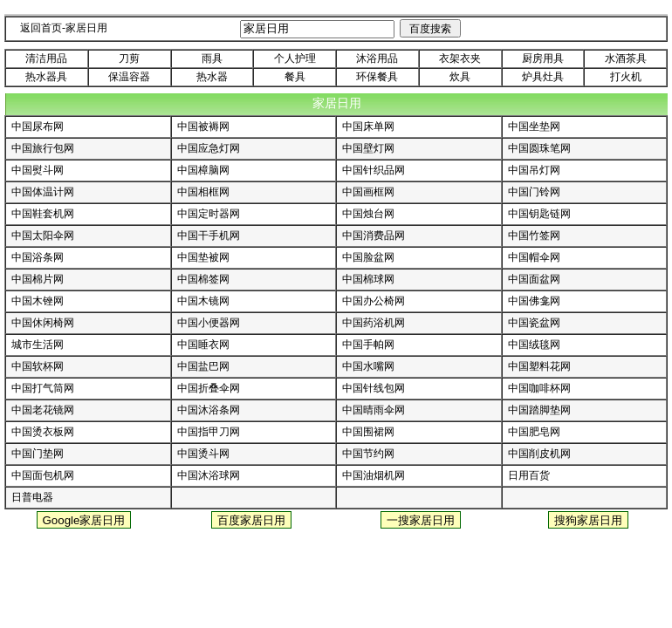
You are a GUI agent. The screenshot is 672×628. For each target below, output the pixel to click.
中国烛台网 (368, 214)
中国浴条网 (38, 257)
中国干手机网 (209, 235)
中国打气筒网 (43, 388)
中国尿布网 (38, 126)
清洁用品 (46, 58)
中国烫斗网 (203, 454)
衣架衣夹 (460, 58)
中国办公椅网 (374, 301)
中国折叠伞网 (209, 388)
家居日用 (86, 28)
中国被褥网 (203, 126)
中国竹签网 (534, 235)
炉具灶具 (543, 77)
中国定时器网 (209, 214)
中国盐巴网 (203, 366)
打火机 (626, 77)
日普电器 (32, 497)
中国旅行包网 (43, 148)
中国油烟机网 (374, 475)
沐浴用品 (377, 58)
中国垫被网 (203, 257)
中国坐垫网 (534, 126)
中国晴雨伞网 (374, 410)
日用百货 (529, 475)
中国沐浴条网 (209, 410)
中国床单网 (368, 126)
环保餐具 (377, 77)
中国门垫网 (38, 454)
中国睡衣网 (203, 345)
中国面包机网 (43, 475)
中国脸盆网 (368, 257)
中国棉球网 (368, 279)
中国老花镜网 (43, 410)
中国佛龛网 (534, 301)
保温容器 (129, 77)
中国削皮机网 (539, 454)
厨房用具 (543, 58)
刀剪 (129, 58)
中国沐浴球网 (209, 475)
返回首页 (41, 28)
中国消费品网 (374, 235)
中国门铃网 (534, 192)
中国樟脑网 (203, 170)
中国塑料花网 (539, 366)
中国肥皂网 (534, 432)
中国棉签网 (203, 279)
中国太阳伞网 (43, 235)
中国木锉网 (38, 301)
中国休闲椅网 (43, 323)
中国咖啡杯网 (539, 388)
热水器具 (46, 77)
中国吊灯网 (534, 170)
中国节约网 (368, 454)
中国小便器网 (209, 323)
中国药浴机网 (374, 323)
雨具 (212, 58)
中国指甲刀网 (209, 432)
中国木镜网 (203, 301)
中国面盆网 (534, 279)
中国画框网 (368, 192)
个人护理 (295, 58)
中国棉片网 (38, 279)
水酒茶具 (626, 58)
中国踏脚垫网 (539, 410)
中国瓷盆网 (534, 323)
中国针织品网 (374, 170)
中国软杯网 (38, 366)
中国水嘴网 (368, 366)
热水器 (212, 77)
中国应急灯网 (209, 148)
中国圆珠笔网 (539, 148)
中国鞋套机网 (43, 214)
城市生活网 (38, 345)
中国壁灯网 (368, 148)
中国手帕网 (368, 345)
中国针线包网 (374, 388)
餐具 (295, 77)
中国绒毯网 (534, 345)
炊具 (460, 77)
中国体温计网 (43, 192)
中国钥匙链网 (539, 214)
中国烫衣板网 (43, 432)
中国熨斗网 (38, 170)
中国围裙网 (368, 432)
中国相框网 (203, 192)
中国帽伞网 (534, 257)
